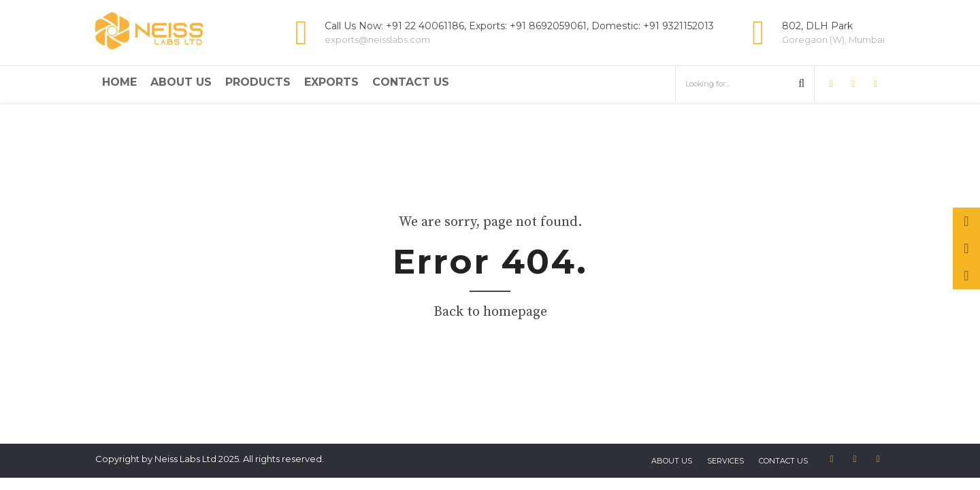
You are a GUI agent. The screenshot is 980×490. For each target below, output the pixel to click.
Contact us (783, 461)
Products (258, 82)
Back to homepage (490, 312)
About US (672, 461)
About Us (181, 82)
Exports (331, 82)
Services (725, 461)
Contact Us (411, 82)
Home (119, 82)
